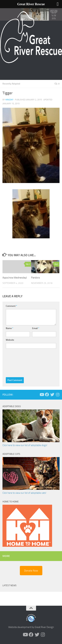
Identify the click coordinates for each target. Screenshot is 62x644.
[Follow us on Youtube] (42, 395)
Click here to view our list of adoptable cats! (24, 493)
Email (36, 328)
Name (10, 328)
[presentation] (19, 362)
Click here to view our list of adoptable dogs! (25, 445)
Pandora (35, 278)
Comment (11, 306)
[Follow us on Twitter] (52, 395)
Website (10, 340)
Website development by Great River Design (31, 627)
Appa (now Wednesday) (15, 278)
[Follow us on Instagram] (58, 395)
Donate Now (31, 571)
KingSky (9, 100)
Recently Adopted (11, 84)
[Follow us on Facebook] (47, 395)
